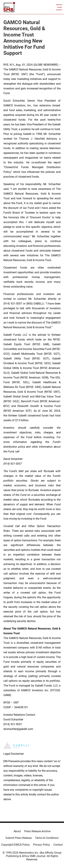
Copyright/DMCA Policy (15, 845)
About (17, 831)
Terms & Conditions (47, 838)
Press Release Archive (37, 831)
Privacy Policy (42, 845)
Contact (58, 845)
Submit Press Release (19, 838)
